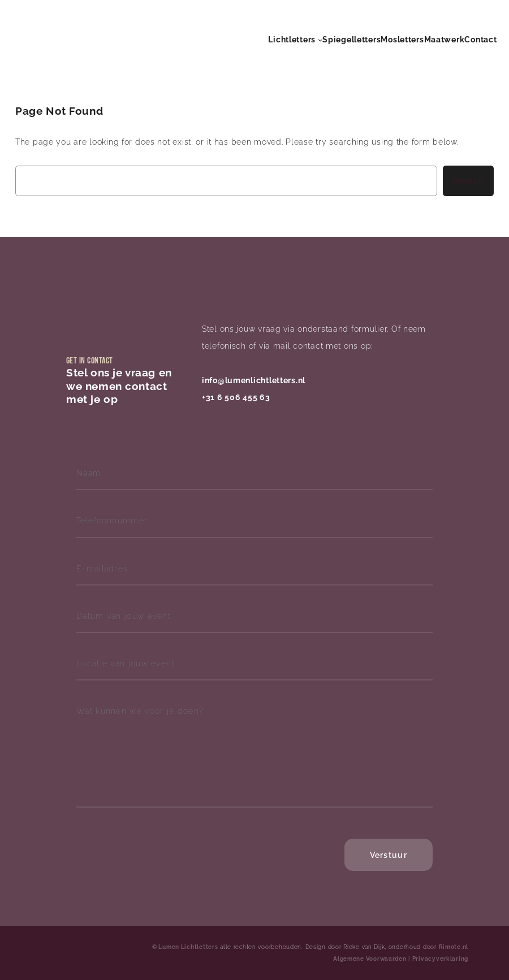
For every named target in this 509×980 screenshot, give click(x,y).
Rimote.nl (454, 947)
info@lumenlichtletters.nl (254, 380)
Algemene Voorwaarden (370, 959)
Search (468, 181)
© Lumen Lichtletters (185, 947)
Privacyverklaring (440, 959)
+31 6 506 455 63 (236, 397)
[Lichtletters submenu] (320, 40)
